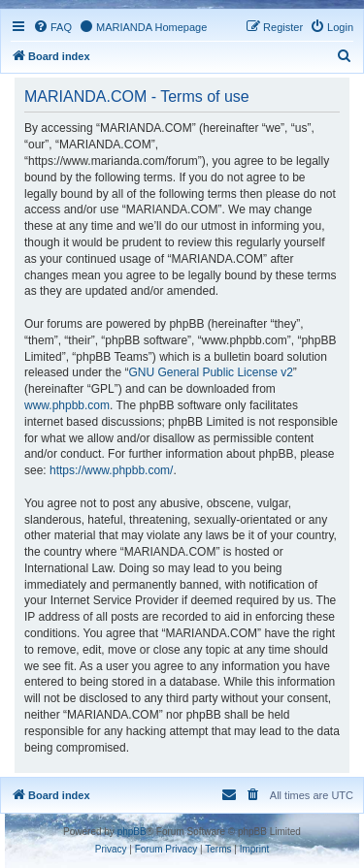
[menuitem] (52, 27)
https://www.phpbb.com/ (111, 470)
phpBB (132, 832)
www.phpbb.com (67, 405)
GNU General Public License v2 (210, 372)
